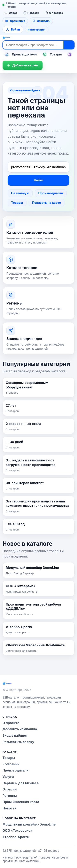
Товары (52, 54)
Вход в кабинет (15, 735)
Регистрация (37, 29)
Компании (11, 764)
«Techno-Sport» (16, 837)
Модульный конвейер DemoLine (29, 824)
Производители (21, 54)
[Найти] (69, 45)
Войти (13, 29)
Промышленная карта (21, 802)
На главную (20, 193)
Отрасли (10, 789)
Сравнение (15, 21)
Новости (31, 13)
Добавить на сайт (23, 65)
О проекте (54, 13)
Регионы (10, 796)
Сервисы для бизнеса (21, 783)
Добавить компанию (20, 729)
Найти (38, 180)
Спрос (11, 13)
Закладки (41, 21)
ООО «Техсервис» (17, 830)
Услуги (8, 777)
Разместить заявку (18, 742)
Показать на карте (47, 203)
